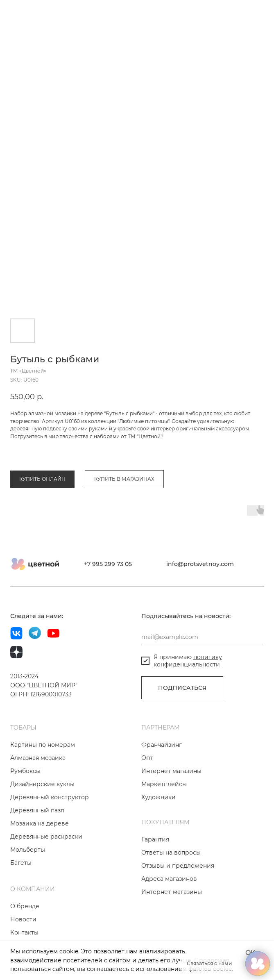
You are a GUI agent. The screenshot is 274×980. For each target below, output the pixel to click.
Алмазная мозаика (38, 772)
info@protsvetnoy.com (200, 578)
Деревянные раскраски (46, 850)
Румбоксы (25, 785)
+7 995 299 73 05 (108, 578)
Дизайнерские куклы (42, 798)
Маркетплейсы (164, 798)
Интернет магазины (171, 785)
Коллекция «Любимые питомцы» (131, 467)
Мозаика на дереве (40, 837)
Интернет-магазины (172, 906)
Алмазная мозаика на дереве (47, 467)
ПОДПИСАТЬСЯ (182, 702)
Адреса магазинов (169, 893)
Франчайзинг (162, 759)
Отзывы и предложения (178, 880)
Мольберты (28, 864)
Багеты (21, 877)
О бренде (25, 920)
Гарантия (155, 853)
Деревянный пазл (37, 824)
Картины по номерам (43, 759)
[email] (203, 651)
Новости (23, 933)
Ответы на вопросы (171, 866)
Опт (147, 772)
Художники (159, 811)
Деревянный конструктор (50, 811)
